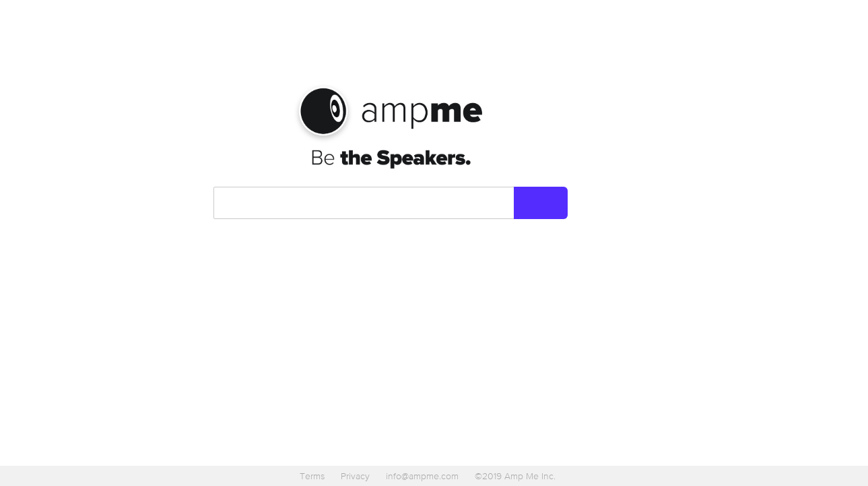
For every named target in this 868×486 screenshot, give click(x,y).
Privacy (355, 476)
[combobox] (364, 203)
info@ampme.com (422, 476)
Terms (312, 476)
